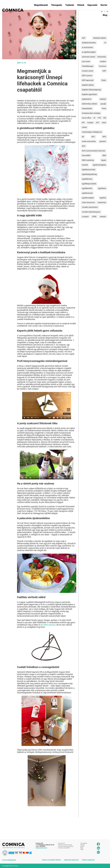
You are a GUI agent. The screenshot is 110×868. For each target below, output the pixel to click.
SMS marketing (88, 160)
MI (83, 137)
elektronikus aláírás (90, 104)
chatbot (103, 61)
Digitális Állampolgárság (91, 90)
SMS (104, 155)
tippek (104, 160)
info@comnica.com (41, 848)
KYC (98, 123)
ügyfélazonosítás (89, 170)
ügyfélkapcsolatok (89, 184)
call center (86, 61)
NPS (104, 137)
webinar (103, 217)
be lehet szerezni (48, 625)
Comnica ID (61, 843)
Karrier (104, 5)
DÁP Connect (87, 76)
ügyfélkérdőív (87, 188)
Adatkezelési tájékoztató (71, 860)
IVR (105, 118)
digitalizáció (87, 99)
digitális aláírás (88, 85)
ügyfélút (103, 198)
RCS (84, 146)
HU (107, 12)
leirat (104, 123)
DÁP (104, 71)
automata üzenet (89, 57)
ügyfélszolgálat (88, 198)
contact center (88, 71)
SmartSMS (86, 155)
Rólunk (81, 5)
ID (94, 118)
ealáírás (103, 99)
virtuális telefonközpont (91, 212)
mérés (84, 127)
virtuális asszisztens (90, 207)
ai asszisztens (88, 47)
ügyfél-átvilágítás (99, 165)
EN (102, 12)
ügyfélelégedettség (89, 174)
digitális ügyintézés (89, 94)
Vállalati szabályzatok (88, 860)
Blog (105, 15)
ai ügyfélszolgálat (89, 52)
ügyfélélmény (87, 179)
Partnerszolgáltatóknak (9, 860)
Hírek (104, 108)
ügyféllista (102, 188)
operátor (103, 141)
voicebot (85, 217)
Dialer (104, 80)
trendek (85, 165)
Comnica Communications (66, 846)
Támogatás (57, 5)
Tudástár (70, 5)
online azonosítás (89, 141)
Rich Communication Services (94, 151)
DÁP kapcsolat (88, 80)
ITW (99, 118)
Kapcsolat (92, 5)
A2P (84, 38)
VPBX (94, 217)
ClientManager (88, 66)
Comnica (103, 66)
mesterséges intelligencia (92, 132)
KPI (83, 123)
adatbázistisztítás (89, 43)
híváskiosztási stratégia (91, 113)
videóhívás (102, 202)
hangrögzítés (87, 108)
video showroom (88, 202)
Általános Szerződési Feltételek (52, 860)
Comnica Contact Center (65, 845)
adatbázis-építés (100, 38)
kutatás (90, 123)
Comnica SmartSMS (64, 848)
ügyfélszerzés (87, 193)
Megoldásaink (41, 5)
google (103, 104)
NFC (93, 137)
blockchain (102, 57)
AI (105, 43)
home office (87, 118)
